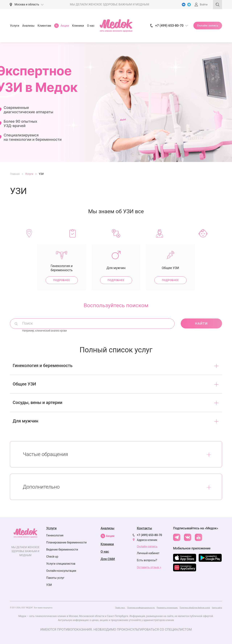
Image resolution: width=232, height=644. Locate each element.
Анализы (28, 26)
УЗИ (49, 585)
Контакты (144, 528)
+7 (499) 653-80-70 (149, 535)
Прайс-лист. (120, 608)
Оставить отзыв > (149, 567)
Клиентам (44, 26)
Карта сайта (217, 608)
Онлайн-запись (208, 26)
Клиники (78, 26)
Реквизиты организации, (167, 608)
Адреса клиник (147, 540)
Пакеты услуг (55, 578)
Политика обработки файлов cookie (195, 608)
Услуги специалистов (61, 564)
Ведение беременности (62, 550)
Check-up (52, 557)
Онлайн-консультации (61, 571)
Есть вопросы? (147, 560)
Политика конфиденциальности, (141, 608)
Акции (107, 536)
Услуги (15, 26)
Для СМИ (108, 559)
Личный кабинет (148, 553)
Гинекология (55, 535)
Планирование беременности (66, 542)
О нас (91, 26)
